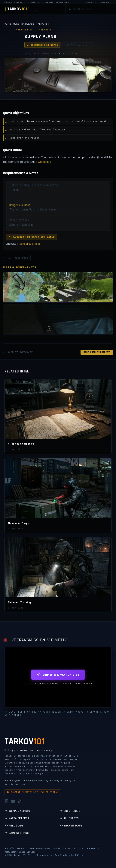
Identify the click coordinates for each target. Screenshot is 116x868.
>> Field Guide (14, 826)
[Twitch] (6, 801)
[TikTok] (20, 801)
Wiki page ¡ (44, 162)
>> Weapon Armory (17, 811)
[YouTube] (13, 801)
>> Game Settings (17, 833)
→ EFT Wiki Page (17, 258)
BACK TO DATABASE (18, 352)
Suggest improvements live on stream (33, 792)
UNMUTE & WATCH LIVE (58, 675)
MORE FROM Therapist (97, 352)
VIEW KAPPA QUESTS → (77, 45)
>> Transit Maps (71, 826)
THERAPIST (43, 24)
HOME (8, 24)
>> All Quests (69, 818)
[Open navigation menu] (107, 9)
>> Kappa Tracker (17, 818)
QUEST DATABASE (24, 24)
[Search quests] (86, 9)
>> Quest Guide (70, 811)
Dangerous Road (20, 205)
